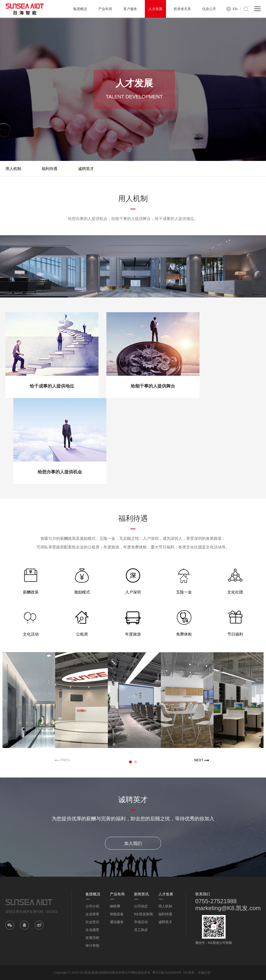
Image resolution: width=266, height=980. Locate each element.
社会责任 (92, 922)
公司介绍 (92, 906)
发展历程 (92, 938)
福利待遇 (50, 169)
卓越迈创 (204, 972)
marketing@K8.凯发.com (228, 908)
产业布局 (105, 9)
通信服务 (117, 922)
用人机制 (13, 169)
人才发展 (155, 9)
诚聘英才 (86, 169)
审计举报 (92, 946)
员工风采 (141, 930)
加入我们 (133, 843)
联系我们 (203, 894)
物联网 (115, 906)
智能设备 (117, 914)
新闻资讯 (141, 894)
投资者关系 (182, 9)
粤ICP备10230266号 (167, 972)
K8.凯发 (189, 972)
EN (235, 9)
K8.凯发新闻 (143, 914)
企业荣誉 (92, 914)
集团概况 (80, 9)
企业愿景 (92, 930)
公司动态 (141, 906)
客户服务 (130, 9)
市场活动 (141, 922)
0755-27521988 (216, 901)
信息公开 (209, 9)
